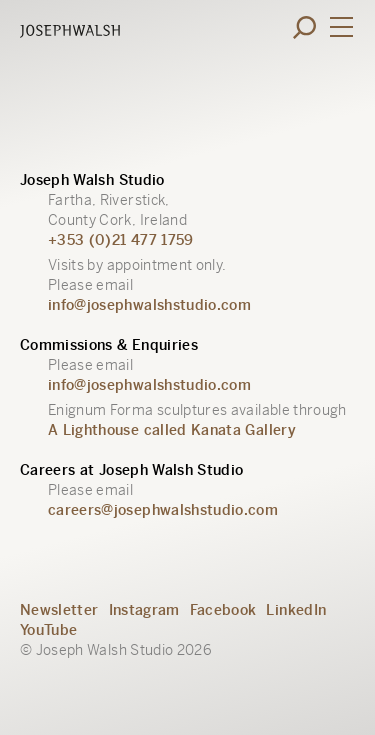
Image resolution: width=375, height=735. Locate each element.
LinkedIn (296, 610)
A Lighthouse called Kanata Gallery (172, 430)
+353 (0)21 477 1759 (121, 240)
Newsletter (59, 610)
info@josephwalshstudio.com (149, 305)
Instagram (144, 610)
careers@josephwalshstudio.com (163, 510)
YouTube (48, 630)
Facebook (223, 610)
